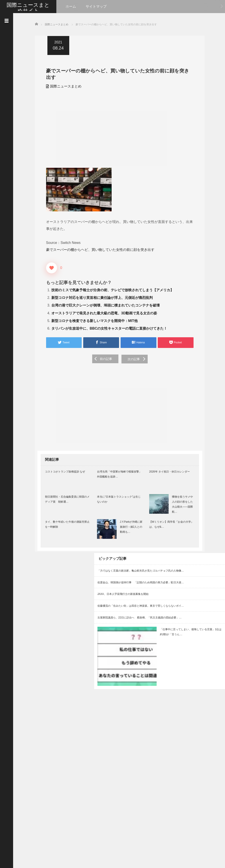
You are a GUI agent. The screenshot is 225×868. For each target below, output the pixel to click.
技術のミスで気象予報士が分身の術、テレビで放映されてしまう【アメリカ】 (110, 290)
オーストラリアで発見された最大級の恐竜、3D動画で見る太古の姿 (102, 312)
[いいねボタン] (49, 267)
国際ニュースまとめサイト (28, 8)
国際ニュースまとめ (63, 86)
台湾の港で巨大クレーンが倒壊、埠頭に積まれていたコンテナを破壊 (103, 305)
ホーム (71, 6)
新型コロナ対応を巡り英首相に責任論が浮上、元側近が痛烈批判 (100, 297)
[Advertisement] (119, 130)
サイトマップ (96, 6)
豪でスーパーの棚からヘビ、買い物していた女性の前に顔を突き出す (98, 249)
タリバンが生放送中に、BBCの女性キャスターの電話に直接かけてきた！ (107, 328)
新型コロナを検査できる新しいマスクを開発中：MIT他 (92, 320)
